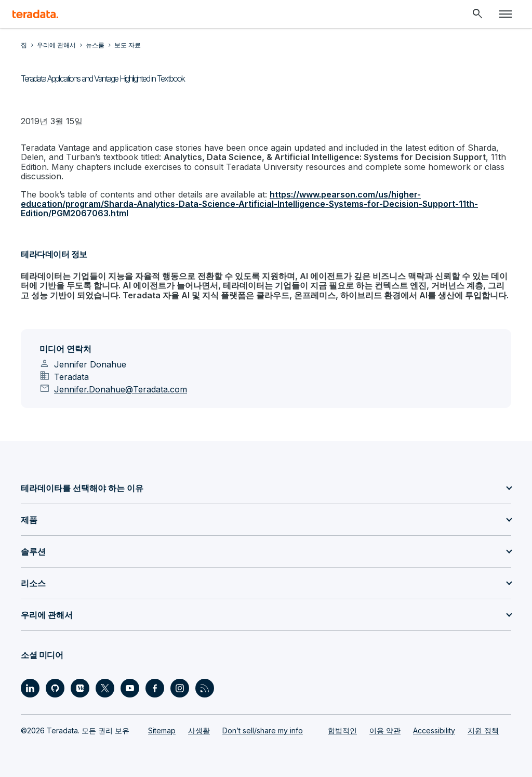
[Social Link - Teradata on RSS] (205, 688)
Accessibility (434, 730)
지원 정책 (483, 730)
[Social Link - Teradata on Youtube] (130, 688)
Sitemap (162, 730)
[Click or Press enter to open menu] (506, 14)
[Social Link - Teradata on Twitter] (105, 688)
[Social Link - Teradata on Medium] (80, 688)
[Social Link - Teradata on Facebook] (155, 688)
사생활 (199, 730)
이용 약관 (385, 730)
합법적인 (342, 730)
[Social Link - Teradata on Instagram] (180, 688)
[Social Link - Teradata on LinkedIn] (30, 688)
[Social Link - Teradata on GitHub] (55, 688)
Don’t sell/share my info (263, 730)
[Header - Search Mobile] (477, 14)
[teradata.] (35, 14)
